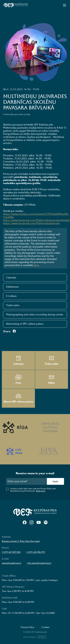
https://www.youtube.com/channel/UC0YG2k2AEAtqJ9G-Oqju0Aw (36, 216)
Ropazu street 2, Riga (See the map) (21, 541)
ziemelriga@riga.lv (12, 563)
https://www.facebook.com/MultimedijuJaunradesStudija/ (37, 220)
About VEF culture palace (18, 398)
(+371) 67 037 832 (11, 552)
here (36, 265)
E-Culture (11, 296)
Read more (41, 491)
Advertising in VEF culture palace (25, 324)
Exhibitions (12, 287)
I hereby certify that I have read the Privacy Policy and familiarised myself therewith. (33, 490)
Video (51, 379)
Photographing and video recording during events (35, 315)
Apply (55, 481)
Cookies (45, 627)
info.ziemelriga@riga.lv (39, 563)
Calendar (11, 278)
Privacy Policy (27, 627)
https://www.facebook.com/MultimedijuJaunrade (31, 223)
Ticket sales (13, 305)
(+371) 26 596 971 (36, 552)
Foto (18, 379)
